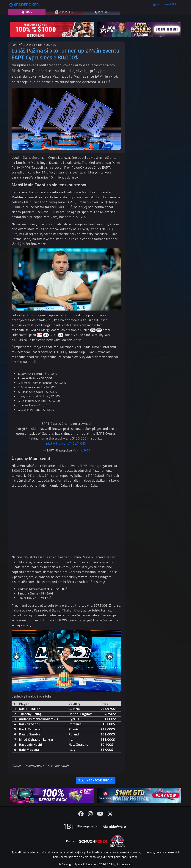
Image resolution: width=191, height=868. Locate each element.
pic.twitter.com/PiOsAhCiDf (66, 443)
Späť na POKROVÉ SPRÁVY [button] (96, 780)
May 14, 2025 (81, 450)
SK (155, 5)
